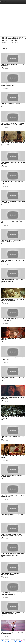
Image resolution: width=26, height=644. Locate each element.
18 (13, 642)
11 (17, 640)
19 (16, 642)
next (20, 642)
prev (2, 640)
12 (19, 640)
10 (14, 640)
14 (24, 640)
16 (8, 642)
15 (6, 642)
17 (11, 642)
